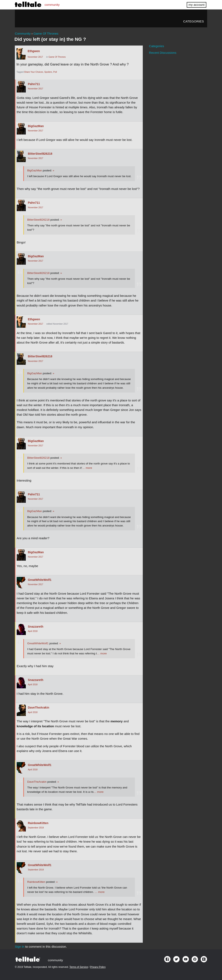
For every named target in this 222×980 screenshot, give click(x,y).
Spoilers (48, 72)
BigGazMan (36, 126)
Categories (194, 21)
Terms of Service (79, 967)
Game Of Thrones (57, 57)
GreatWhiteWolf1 (40, 580)
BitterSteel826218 (40, 154)
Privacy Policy (98, 967)
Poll (55, 72)
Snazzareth (36, 627)
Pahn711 (34, 84)
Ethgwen (34, 51)
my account (197, 5)
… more (87, 468)
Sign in (20, 947)
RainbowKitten (38, 823)
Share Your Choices (34, 72)
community (52, 5)
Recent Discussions (163, 53)
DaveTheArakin (38, 708)
